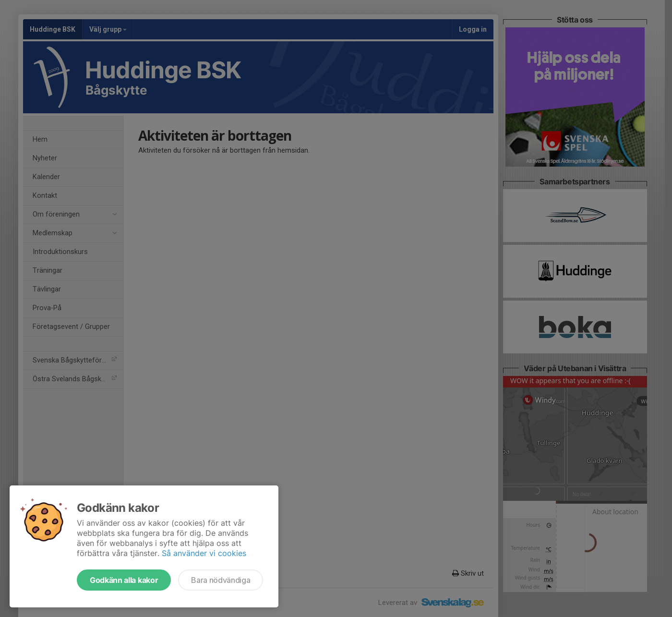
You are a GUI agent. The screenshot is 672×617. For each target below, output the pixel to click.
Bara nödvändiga (221, 580)
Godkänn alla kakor (124, 580)
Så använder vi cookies (204, 553)
